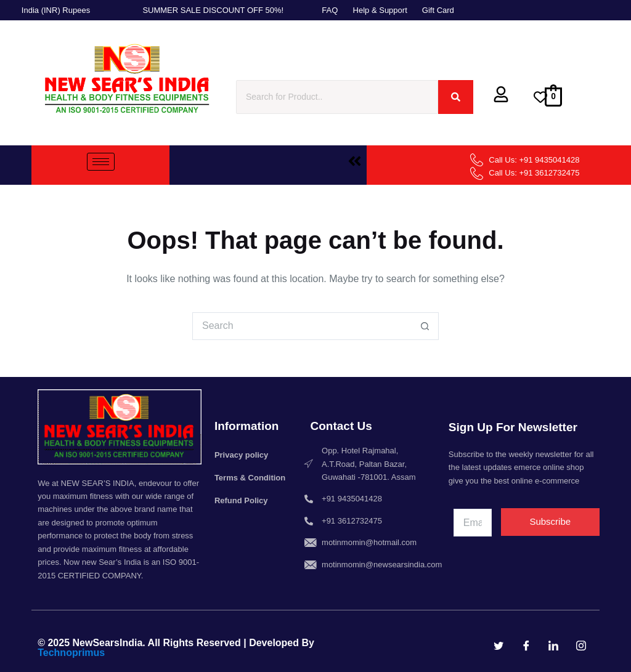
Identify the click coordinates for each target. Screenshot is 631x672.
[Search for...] (302, 326)
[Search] (337, 97)
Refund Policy (241, 500)
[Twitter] (499, 646)
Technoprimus (71, 653)
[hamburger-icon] (101, 162)
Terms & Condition (250, 478)
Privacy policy (241, 455)
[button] (354, 162)
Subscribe (550, 521)
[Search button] (425, 326)
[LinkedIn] (553, 646)
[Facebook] (526, 646)
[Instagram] (581, 646)
